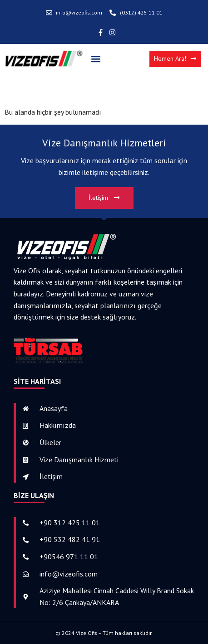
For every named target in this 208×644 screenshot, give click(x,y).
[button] (96, 59)
